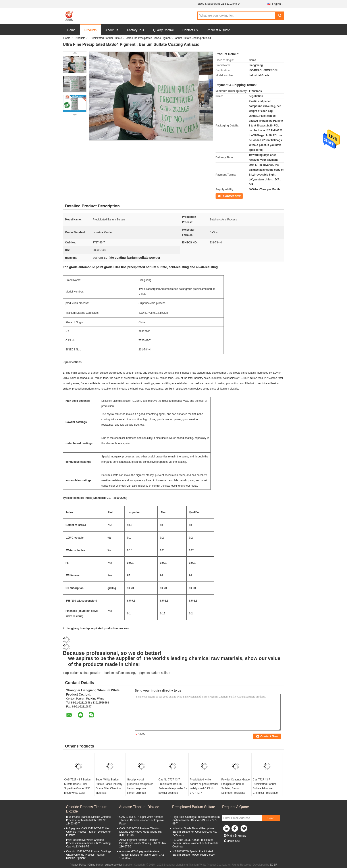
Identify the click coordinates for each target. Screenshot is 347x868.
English (278, 4)
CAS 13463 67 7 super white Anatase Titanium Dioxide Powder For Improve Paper (142, 820)
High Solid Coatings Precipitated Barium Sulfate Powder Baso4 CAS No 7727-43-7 (196, 820)
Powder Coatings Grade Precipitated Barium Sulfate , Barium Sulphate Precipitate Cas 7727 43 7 (235, 788)
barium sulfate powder (85, 673)
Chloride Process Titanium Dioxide (87, 809)
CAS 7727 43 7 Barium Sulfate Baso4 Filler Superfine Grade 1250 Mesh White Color (78, 786)
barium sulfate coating (120, 673)
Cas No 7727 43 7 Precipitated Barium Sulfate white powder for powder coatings (173, 786)
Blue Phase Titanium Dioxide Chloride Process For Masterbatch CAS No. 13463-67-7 (88, 820)
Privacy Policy (78, 865)
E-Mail (228, 835)
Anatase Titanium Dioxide (139, 807)
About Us (112, 30)
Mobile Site (232, 841)
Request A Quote (218, 30)
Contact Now (223, 196)
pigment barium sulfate (154, 673)
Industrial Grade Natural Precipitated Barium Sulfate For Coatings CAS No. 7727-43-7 (195, 832)
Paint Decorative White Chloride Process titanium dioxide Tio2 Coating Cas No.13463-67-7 (88, 843)
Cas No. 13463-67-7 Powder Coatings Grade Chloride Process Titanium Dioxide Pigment (89, 855)
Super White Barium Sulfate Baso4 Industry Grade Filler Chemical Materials (109, 786)
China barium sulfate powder (105, 865)
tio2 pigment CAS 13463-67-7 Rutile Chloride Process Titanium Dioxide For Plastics (89, 832)
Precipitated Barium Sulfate (106, 38)
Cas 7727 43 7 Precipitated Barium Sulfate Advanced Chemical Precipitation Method (266, 788)
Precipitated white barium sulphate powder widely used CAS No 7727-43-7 (204, 786)
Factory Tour (136, 30)
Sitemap (240, 835)
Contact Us (190, 30)
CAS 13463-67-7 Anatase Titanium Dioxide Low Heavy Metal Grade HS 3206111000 (141, 832)
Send (271, 818)
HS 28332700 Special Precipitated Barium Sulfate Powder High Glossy (194, 853)
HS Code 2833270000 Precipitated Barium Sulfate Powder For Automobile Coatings (195, 843)
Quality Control (163, 30)
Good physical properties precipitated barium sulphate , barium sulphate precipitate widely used (140, 788)
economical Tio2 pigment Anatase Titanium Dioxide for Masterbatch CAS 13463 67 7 (142, 855)
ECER (274, 865)
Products (90, 30)
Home (71, 30)
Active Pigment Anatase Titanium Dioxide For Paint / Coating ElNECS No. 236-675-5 (143, 843)
